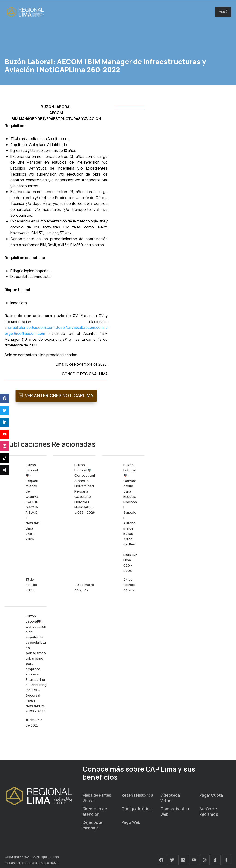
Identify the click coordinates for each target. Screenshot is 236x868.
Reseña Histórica (137, 795)
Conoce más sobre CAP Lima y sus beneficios (139, 773)
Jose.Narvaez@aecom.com (80, 327)
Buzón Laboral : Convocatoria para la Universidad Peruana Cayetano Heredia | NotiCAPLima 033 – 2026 (85, 489)
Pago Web (131, 822)
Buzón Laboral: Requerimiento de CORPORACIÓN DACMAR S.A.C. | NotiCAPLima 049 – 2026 (32, 502)
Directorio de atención (95, 812)
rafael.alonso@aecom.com (31, 327)
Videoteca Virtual (170, 798)
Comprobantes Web (175, 812)
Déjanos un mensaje (93, 825)
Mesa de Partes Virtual (97, 798)
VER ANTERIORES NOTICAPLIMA (59, 395)
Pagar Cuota (211, 795)
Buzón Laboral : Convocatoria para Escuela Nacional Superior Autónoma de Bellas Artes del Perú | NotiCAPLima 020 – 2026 (130, 518)
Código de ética (137, 809)
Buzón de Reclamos (209, 812)
